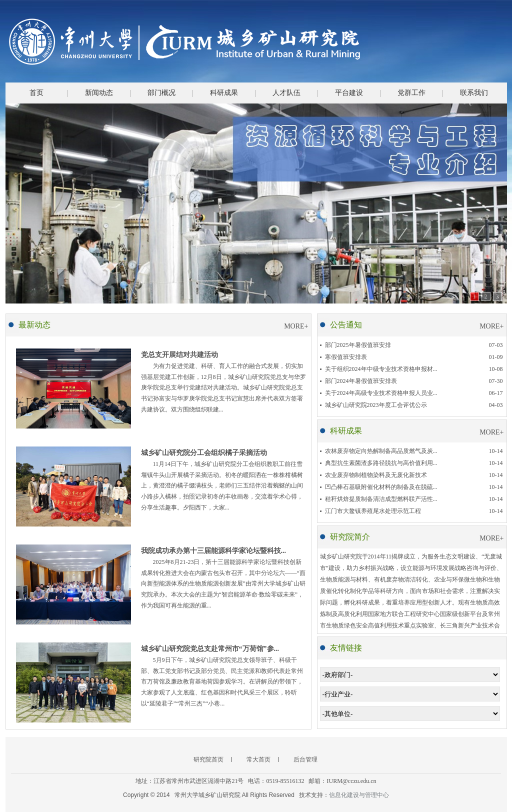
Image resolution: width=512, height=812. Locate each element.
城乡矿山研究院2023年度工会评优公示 (376, 405)
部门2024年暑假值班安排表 (361, 381)
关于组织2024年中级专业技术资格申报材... (381, 369)
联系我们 (474, 93)
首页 (36, 93)
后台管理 (305, 759)
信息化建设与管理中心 (359, 795)
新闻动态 (99, 93)
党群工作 (411, 93)
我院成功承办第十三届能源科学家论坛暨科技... (214, 551)
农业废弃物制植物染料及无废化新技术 (376, 475)
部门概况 (161, 93)
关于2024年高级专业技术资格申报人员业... (381, 393)
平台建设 (349, 93)
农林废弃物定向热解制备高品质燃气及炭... (381, 451)
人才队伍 (286, 93)
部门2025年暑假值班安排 (358, 345)
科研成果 (224, 93)
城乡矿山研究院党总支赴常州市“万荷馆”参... (210, 649)
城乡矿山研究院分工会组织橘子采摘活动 (204, 453)
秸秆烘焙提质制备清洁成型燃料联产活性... (381, 499)
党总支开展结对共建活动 (179, 355)
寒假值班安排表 (346, 357)
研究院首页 (208, 759)
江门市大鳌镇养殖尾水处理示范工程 (373, 511)
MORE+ (296, 326)
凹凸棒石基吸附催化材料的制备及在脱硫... (381, 487)
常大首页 (258, 759)
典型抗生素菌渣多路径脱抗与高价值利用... (381, 463)
